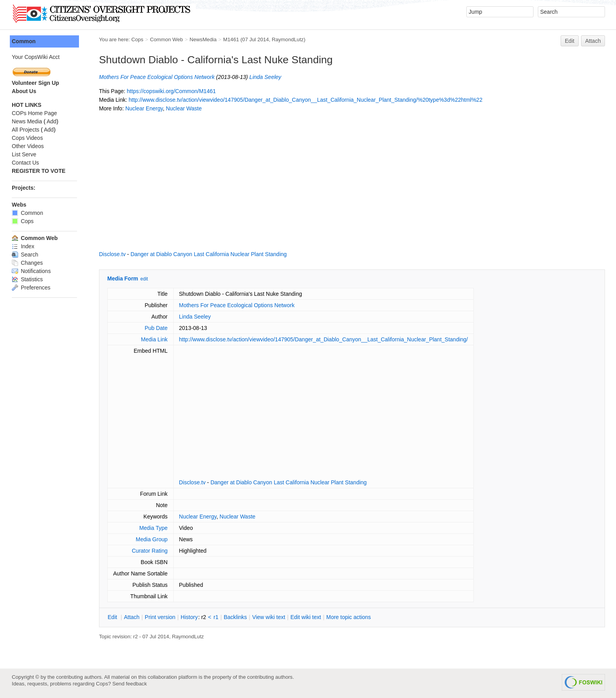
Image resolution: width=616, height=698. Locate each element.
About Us (24, 91)
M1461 (231, 39)
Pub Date (156, 328)
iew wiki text (269, 617)
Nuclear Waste (184, 108)
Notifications (31, 271)
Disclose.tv (112, 254)
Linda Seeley (265, 77)
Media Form (123, 278)
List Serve (24, 154)
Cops (137, 39)
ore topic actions (348, 617)
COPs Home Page (34, 113)
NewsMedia (203, 39)
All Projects (26, 130)
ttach (132, 617)
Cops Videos (27, 138)
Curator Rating (149, 551)
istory (189, 617)
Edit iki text (306, 617)
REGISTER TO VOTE (39, 171)
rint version (160, 617)
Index (23, 246)
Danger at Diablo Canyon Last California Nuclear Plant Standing (209, 254)
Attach (593, 41)
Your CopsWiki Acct (36, 57)
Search (25, 255)
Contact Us (25, 163)
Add (52, 121)
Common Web (167, 39)
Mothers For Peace (122, 77)
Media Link (154, 339)
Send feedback (130, 684)
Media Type (153, 528)
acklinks (235, 617)
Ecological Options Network (181, 77)
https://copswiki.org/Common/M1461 (171, 91)
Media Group (152, 539)
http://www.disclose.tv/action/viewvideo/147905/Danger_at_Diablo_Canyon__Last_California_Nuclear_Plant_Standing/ (324, 339)
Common (24, 41)
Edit (570, 41)
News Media (27, 121)
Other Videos (28, 146)
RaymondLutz (288, 39)
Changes (27, 263)
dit (113, 617)
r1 (216, 617)
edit (144, 279)
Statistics (27, 279)
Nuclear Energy (144, 108)
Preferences (31, 288)
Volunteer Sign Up (35, 83)
